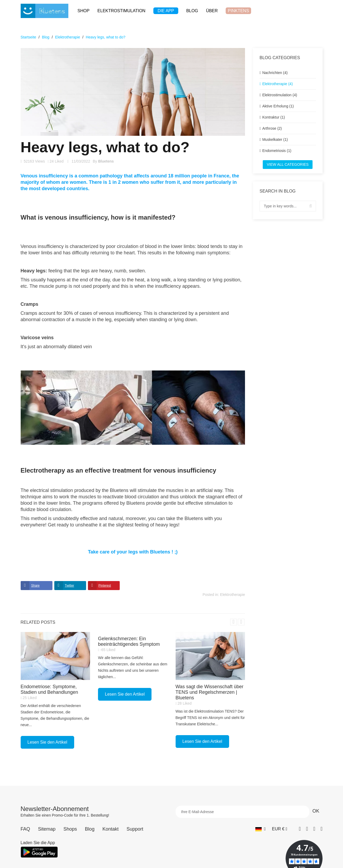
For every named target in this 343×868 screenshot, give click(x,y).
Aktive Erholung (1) (278, 106)
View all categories (288, 164)
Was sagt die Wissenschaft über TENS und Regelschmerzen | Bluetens (210, 692)
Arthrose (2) (272, 128)
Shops (70, 829)
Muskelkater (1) (275, 139)
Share (35, 586)
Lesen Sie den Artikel (47, 742)
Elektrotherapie (233, 595)
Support (135, 829)
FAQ (25, 829)
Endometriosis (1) (277, 151)
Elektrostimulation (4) (280, 95)
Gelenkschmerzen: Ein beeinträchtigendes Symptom (129, 641)
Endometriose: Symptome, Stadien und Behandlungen (49, 689)
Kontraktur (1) (274, 117)
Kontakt (111, 829)
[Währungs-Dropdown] (280, 829)
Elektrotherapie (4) (277, 84)
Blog (90, 829)
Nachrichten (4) (275, 73)
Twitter (70, 586)
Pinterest (105, 586)
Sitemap (47, 829)
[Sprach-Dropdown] (260, 829)
